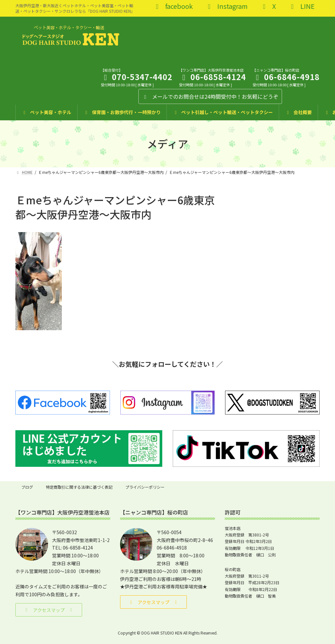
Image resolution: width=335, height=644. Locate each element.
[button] (49, 610)
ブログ (27, 487)
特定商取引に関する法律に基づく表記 (79, 487)
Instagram (226, 7)
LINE (301, 7)
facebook (173, 7)
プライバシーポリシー (145, 487)
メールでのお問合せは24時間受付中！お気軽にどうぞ (210, 96)
